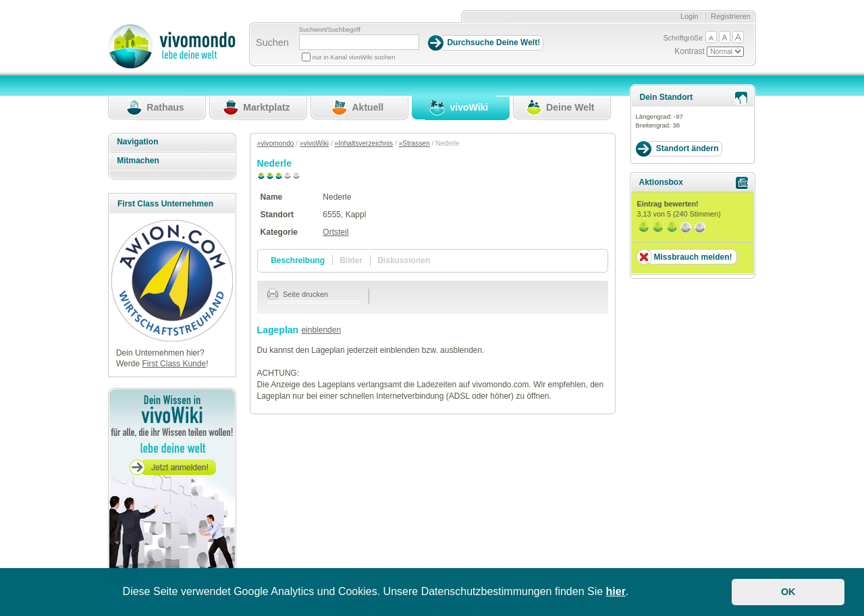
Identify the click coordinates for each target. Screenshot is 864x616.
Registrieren (731, 16)
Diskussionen (404, 260)
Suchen (272, 43)
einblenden (321, 330)
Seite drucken (298, 294)
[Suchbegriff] (359, 42)
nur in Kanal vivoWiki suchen (354, 57)
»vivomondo (276, 143)
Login (690, 16)
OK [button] (788, 592)
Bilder (351, 260)
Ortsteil (335, 232)
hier (616, 591)
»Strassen (414, 143)
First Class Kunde (174, 364)
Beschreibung (298, 260)
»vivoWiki (314, 143)
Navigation (137, 142)
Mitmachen (138, 161)
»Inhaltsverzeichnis (364, 143)
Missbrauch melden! (693, 257)
